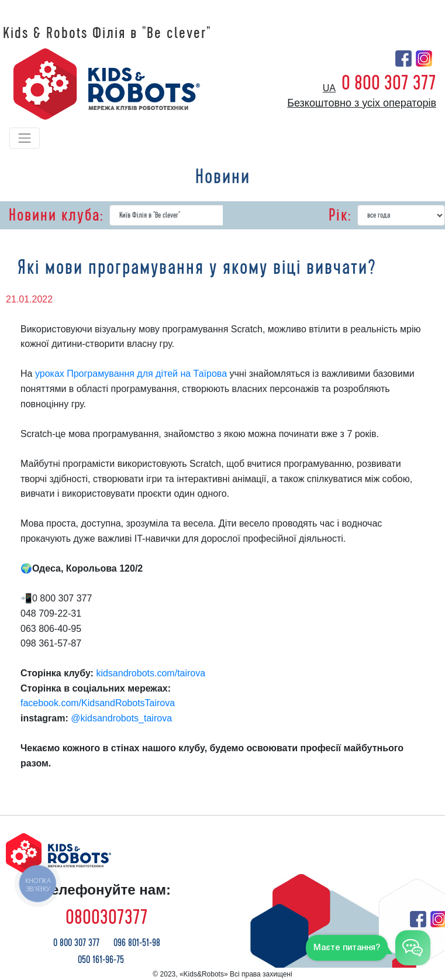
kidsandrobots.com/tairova (152, 673)
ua (329, 88)
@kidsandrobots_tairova (123, 718)
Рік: (340, 215)
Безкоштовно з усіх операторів (362, 103)
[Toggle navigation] (25, 138)
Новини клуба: (56, 215)
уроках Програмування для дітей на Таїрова (131, 374)
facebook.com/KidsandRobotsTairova (98, 703)
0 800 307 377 (389, 83)
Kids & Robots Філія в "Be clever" (107, 33)
